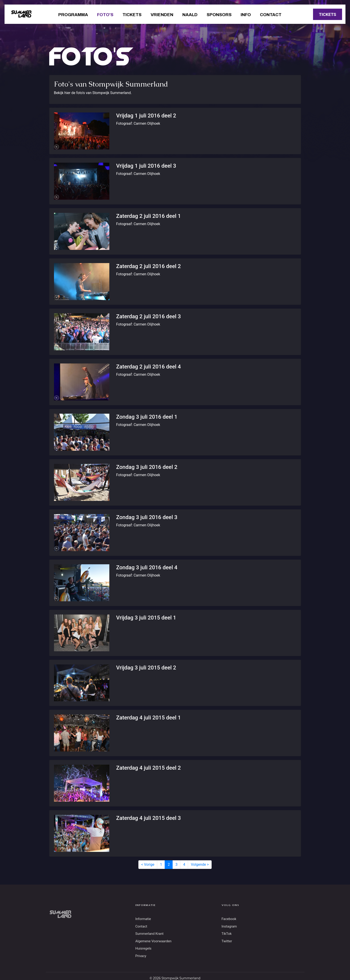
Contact (271, 15)
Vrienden (162, 15)
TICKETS (328, 14)
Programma (73, 15)
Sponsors (219, 15)
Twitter (227, 941)
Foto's (105, 15)
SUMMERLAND (21, 14)
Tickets (132, 15)
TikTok (227, 934)
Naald (190, 15)
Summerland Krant (149, 934)
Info (246, 15)
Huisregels (143, 948)
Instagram (229, 926)
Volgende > (200, 864)
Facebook (229, 919)
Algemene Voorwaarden (154, 941)
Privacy (141, 956)
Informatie (143, 919)
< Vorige (148, 864)
